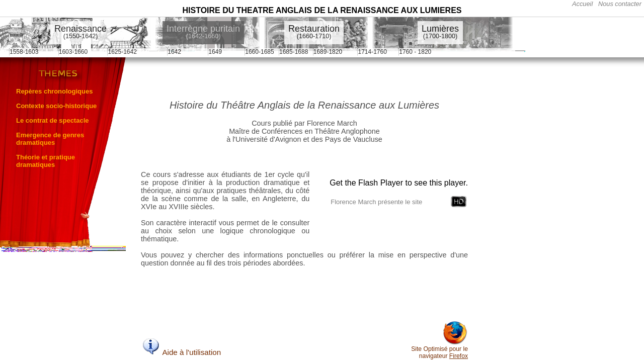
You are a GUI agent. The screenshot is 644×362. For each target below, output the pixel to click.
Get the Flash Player (366, 183)
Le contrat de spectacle (53, 120)
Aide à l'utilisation (181, 352)
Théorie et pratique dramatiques (46, 161)
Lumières (440, 32)
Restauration (314, 32)
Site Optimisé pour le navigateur (439, 350)
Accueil (582, 4)
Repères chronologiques (54, 91)
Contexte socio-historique (56, 106)
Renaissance (80, 32)
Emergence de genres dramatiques (50, 139)
